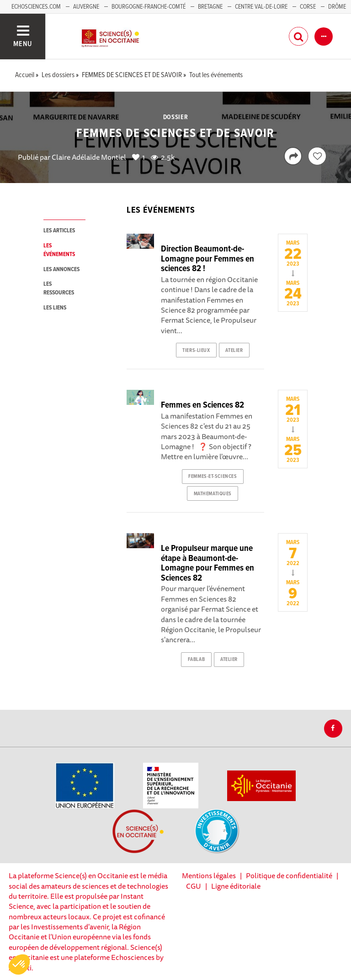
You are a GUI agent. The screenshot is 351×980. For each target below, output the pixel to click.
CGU (194, 886)
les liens (55, 308)
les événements (59, 250)
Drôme (337, 7)
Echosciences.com (36, 7)
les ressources (59, 288)
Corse (308, 7)
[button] (19, 964)
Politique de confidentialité (289, 875)
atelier (234, 351)
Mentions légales (209, 875)
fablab (196, 660)
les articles (59, 231)
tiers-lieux (196, 351)
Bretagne (210, 7)
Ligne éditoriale (236, 886)
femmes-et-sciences (213, 477)
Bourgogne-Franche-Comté (149, 7)
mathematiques (213, 494)
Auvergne (86, 7)
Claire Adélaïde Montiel (89, 157)
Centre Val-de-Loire (261, 7)
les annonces (61, 270)
